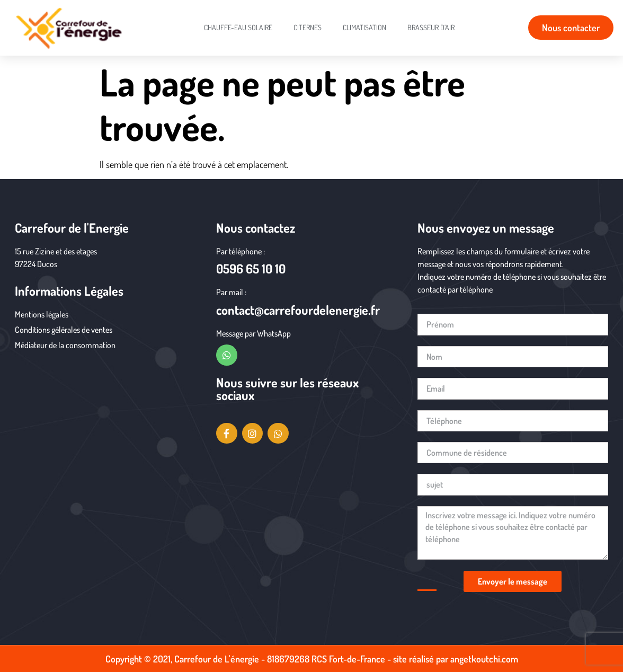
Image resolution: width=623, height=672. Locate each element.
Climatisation (364, 27)
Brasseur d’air (431, 27)
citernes (308, 27)
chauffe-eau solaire (238, 27)
